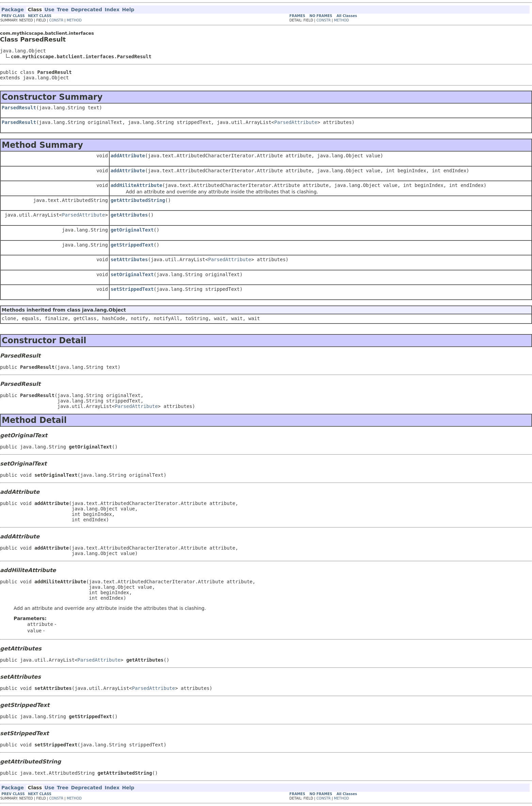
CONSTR (56, 20)
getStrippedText (132, 245)
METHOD (74, 20)
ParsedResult (19, 108)
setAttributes (129, 259)
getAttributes (129, 215)
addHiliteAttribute (136, 185)
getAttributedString (138, 200)
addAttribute (128, 156)
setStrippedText (132, 289)
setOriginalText (132, 274)
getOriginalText (132, 230)
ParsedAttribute (296, 122)
